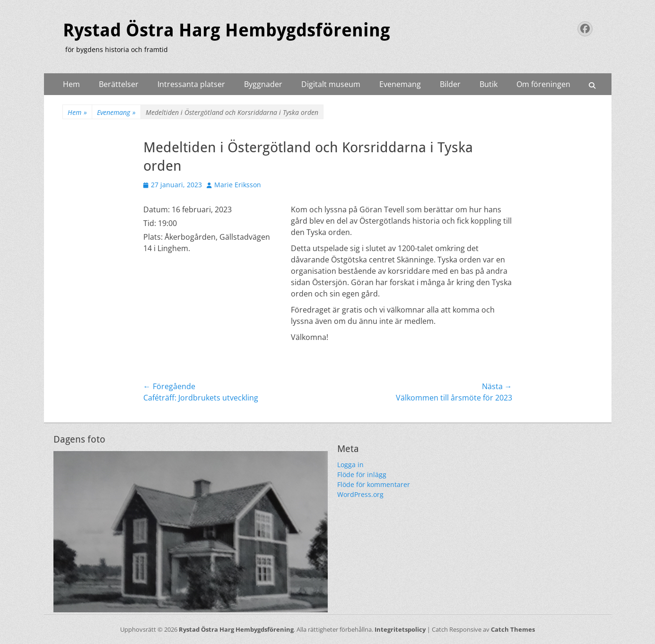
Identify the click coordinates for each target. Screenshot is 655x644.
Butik (489, 84)
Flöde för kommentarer (374, 484)
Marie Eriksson (238, 185)
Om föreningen (543, 84)
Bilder (450, 84)
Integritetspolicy (400, 629)
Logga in (350, 465)
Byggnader (263, 84)
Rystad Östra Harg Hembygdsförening (227, 30)
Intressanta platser (191, 84)
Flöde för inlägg (362, 474)
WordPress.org (360, 494)
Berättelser (119, 84)
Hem (71, 84)
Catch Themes (513, 629)
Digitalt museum (331, 84)
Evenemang (400, 84)
